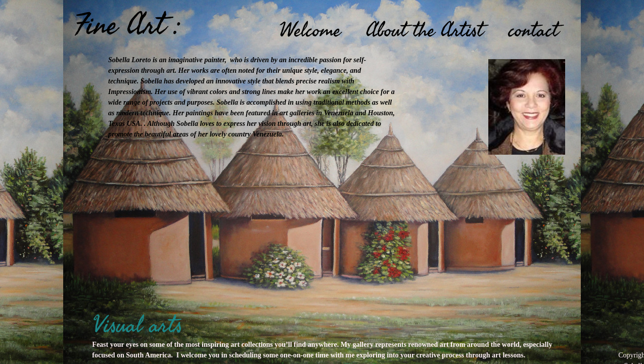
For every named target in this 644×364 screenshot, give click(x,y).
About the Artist (425, 30)
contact (534, 30)
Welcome (310, 30)
